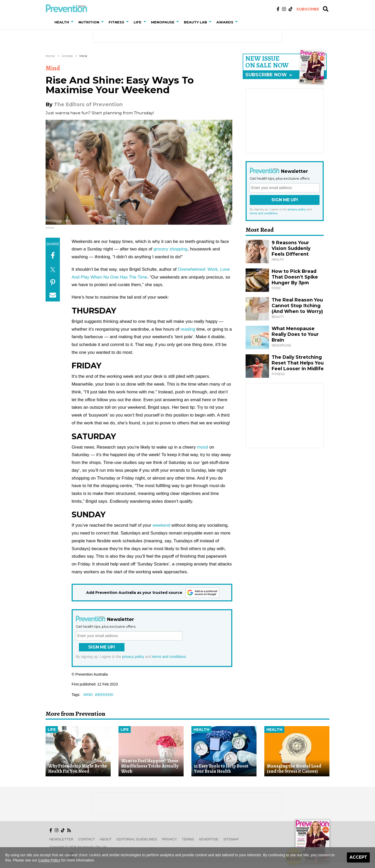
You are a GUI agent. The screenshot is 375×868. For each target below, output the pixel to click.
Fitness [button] (116, 22)
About (106, 839)
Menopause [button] (163, 22)
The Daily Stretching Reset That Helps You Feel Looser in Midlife (298, 363)
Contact (87, 839)
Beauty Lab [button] (195, 22)
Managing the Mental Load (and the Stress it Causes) (294, 769)
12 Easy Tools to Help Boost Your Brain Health (221, 769)
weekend (161, 525)
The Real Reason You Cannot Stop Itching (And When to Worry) (297, 306)
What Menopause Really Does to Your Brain (295, 334)
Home (50, 56)
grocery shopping (170, 249)
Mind (83, 56)
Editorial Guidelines (137, 839)
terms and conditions (169, 657)
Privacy (170, 839)
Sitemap (231, 839)
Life (52, 729)
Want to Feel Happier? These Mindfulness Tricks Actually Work (150, 766)
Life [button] (137, 22)
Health (201, 729)
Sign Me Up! (102, 647)
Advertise (209, 839)
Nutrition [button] (89, 22)
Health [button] (62, 22)
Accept (358, 857)
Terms (188, 839)
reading (188, 329)
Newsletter (61, 839)
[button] (73, 22)
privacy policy (133, 657)
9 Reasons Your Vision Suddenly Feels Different (291, 248)
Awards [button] (225, 22)
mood (202, 447)
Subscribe (308, 9)
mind (88, 695)
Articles (67, 56)
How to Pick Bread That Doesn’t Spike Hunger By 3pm (295, 277)
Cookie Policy (49, 860)
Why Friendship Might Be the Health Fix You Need (78, 769)
